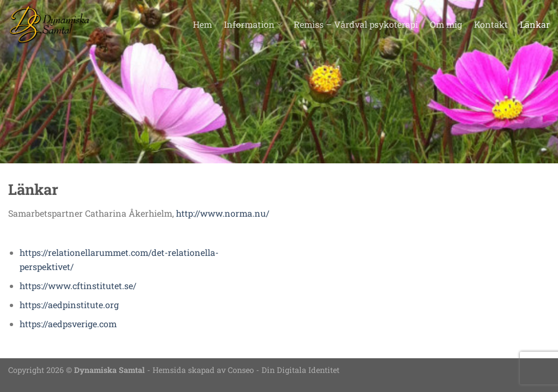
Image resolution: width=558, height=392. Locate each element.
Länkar (535, 24)
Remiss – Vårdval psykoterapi (356, 24)
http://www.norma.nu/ (223, 213)
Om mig (446, 24)
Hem (202, 24)
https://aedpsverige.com (68, 324)
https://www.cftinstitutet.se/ (78, 286)
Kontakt (491, 24)
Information (253, 24)
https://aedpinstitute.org (69, 305)
